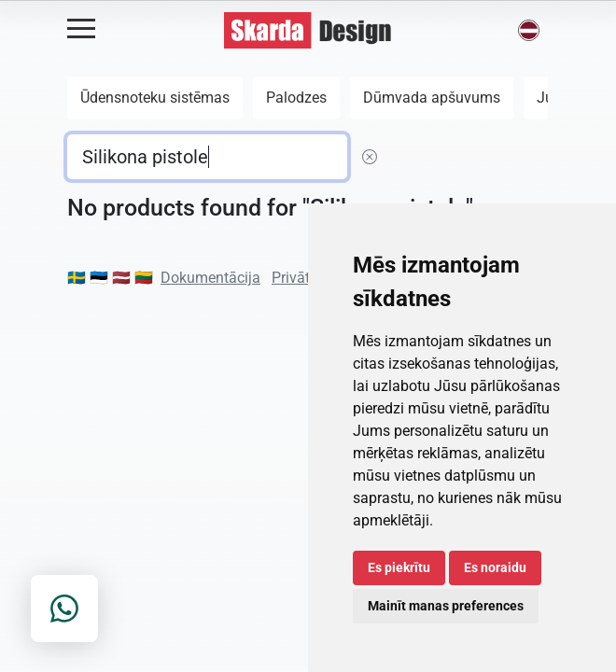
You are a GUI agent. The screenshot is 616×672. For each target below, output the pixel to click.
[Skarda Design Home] (308, 29)
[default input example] (207, 157)
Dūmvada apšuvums (432, 98)
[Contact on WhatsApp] (64, 609)
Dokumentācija (210, 278)
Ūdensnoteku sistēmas (155, 98)
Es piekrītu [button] (399, 567)
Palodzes (296, 98)
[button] (529, 30)
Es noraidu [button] (495, 567)
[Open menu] (81, 29)
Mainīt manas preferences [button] (446, 606)
